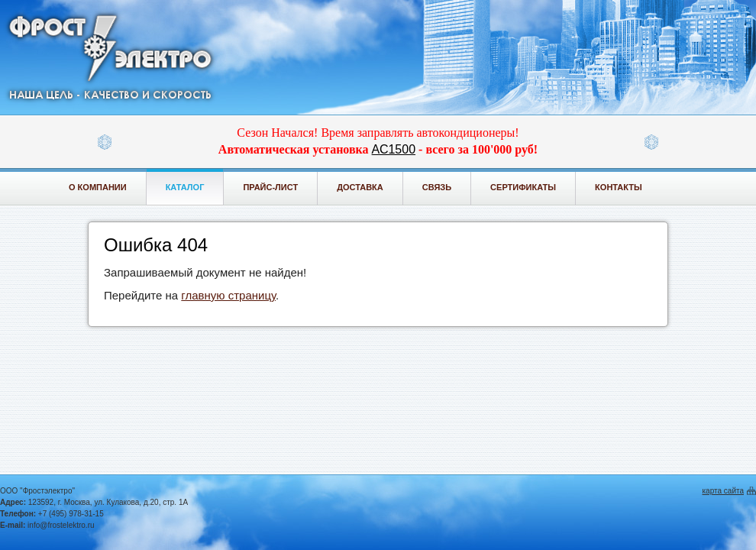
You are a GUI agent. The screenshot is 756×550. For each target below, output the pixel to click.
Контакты (619, 187)
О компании (98, 187)
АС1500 (394, 149)
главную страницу (228, 295)
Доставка (360, 187)
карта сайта (723, 491)
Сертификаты (523, 187)
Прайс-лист (270, 187)
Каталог (185, 187)
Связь (437, 187)
